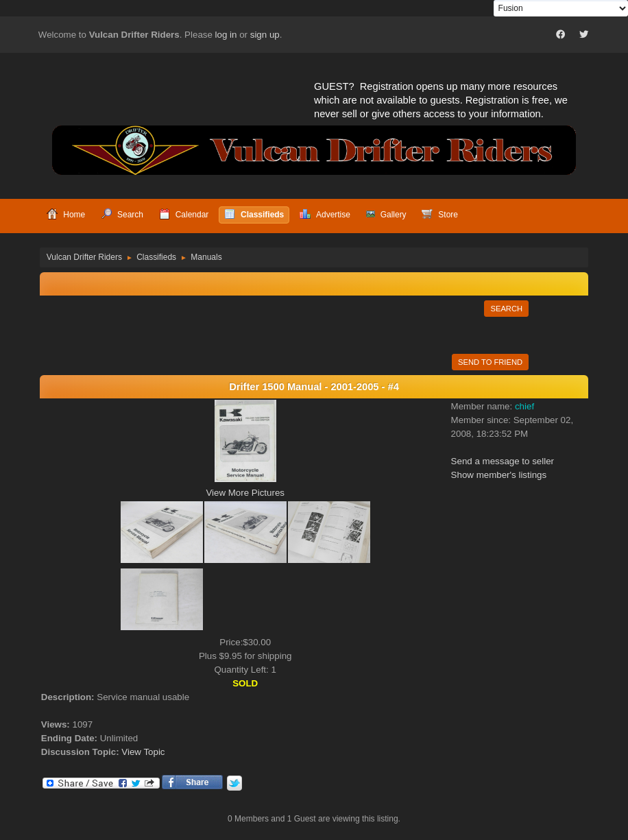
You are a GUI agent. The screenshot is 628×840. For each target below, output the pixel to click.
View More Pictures (245, 493)
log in (226, 35)
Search (506, 309)
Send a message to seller (503, 461)
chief (524, 406)
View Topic (143, 752)
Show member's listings (499, 475)
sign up (265, 35)
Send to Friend (490, 362)
